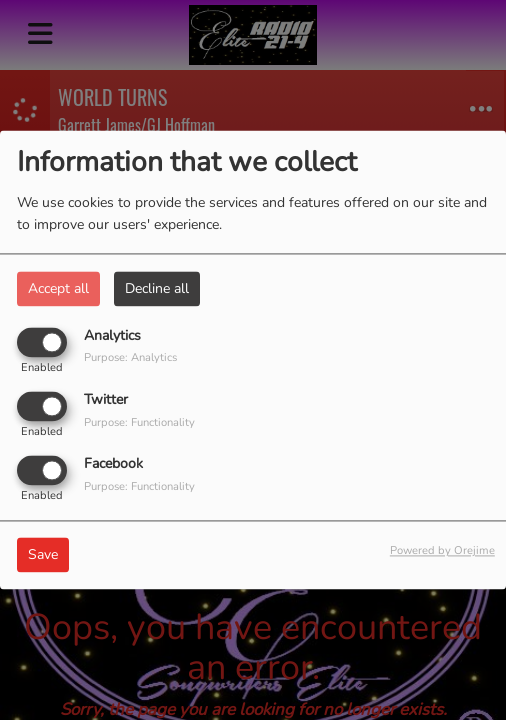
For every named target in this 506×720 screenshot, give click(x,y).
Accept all (58, 288)
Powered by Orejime (442, 551)
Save (43, 555)
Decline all (157, 288)
